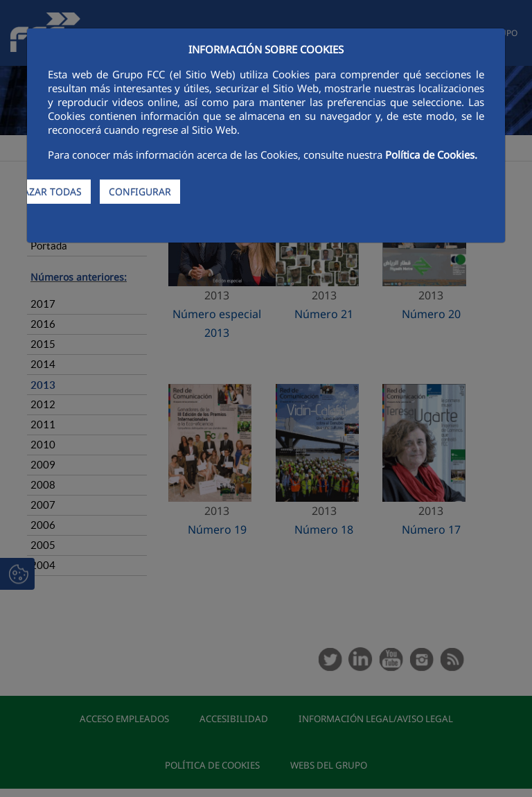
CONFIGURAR (140, 192)
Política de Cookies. (431, 155)
